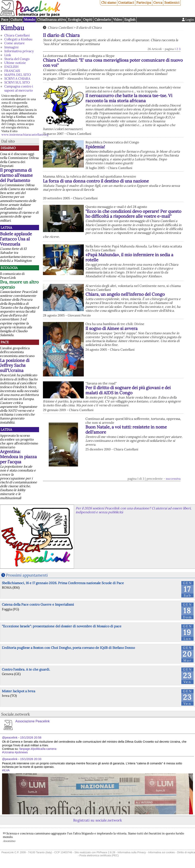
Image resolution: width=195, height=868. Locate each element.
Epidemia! (95, 147)
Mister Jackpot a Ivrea (18, 691)
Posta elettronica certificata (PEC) (99, 855)
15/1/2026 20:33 (31, 759)
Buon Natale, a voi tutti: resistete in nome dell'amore (126, 429)
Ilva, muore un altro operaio (19, 284)
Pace (5, 19)
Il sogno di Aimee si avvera (112, 328)
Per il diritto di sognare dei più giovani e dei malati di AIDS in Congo (128, 390)
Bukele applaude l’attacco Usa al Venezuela (16, 239)
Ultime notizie (15, 63)
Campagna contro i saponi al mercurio (19, 88)
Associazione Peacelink (32, 721)
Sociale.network (16, 714)
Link (8, 55)
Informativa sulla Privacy (132, 852)
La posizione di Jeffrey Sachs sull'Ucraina (15, 365)
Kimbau (12, 28)
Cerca (158, 2)
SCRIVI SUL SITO (17, 82)
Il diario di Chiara (89, 27)
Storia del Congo (17, 59)
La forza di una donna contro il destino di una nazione (96, 181)
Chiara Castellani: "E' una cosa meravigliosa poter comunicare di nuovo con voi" (113, 63)
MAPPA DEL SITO (18, 75)
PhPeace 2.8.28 (106, 852)
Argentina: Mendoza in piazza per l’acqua (18, 457)
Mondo (30, 19)
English (130, 19)
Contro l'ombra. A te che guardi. (26, 669)
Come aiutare (15, 43)
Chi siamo (109, 2)
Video (118, 19)
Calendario (103, 19)
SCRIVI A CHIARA (17, 78)
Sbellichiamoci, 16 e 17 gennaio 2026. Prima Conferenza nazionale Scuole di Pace (63, 583)
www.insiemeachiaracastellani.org (25, 135)
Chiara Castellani (17, 35)
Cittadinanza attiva (52, 19)
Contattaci (126, 2)
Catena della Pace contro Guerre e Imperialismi (38, 604)
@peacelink (10, 738)
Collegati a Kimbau (18, 39)
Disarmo (8, 148)
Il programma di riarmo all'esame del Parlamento (16, 175)
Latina (6, 228)
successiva (173, 479)
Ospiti (88, 19)
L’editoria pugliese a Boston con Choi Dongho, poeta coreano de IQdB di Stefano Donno (68, 648)
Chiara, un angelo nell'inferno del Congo (125, 294)
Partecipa (144, 2)
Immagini (11, 47)
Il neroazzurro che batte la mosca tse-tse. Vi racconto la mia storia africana (129, 98)
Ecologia (74, 19)
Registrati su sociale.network (97, 820)
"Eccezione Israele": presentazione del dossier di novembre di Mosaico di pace (62, 626)
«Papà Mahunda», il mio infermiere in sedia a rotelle (129, 257)
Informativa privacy (19, 51)
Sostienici (172, 2)
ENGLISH (11, 67)
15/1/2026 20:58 (31, 738)
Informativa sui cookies (161, 852)
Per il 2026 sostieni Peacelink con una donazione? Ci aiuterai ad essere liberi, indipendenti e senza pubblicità (133, 510)
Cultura (16, 19)
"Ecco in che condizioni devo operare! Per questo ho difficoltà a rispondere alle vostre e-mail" (133, 214)
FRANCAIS (12, 71)
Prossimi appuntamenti (27, 575)
